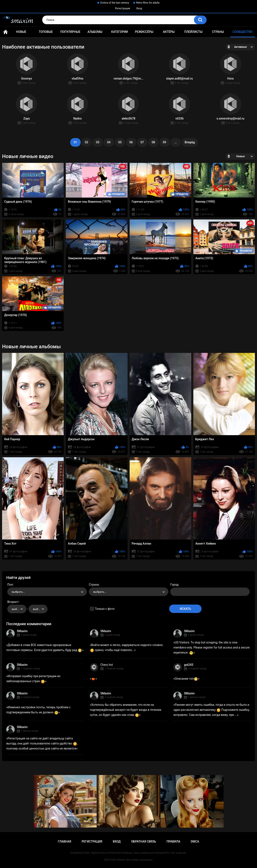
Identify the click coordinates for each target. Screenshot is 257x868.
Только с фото (105, 609)
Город (174, 585)
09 (165, 142)
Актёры (169, 32)
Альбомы (95, 32)
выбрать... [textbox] (18, 592)
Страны (218, 32)
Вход (139, 8)
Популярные (70, 32)
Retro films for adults (148, 3)
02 (87, 142)
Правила (173, 841)
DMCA (195, 841)
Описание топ (186, 679)
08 (153, 142)
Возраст (13, 602)
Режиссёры (144, 32)
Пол (10, 585)
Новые (21, 32)
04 (109, 142)
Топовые (46, 32)
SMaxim (22, 631)
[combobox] (47, 592)
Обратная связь (144, 841)
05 (120, 142)
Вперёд (190, 142)
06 (131, 142)
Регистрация (123, 8)
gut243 (188, 665)
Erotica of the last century (115, 3)
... (176, 142)
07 (142, 142)
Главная (5, 32)
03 (98, 142)
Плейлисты (193, 32)
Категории (120, 32)
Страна (94, 585)
